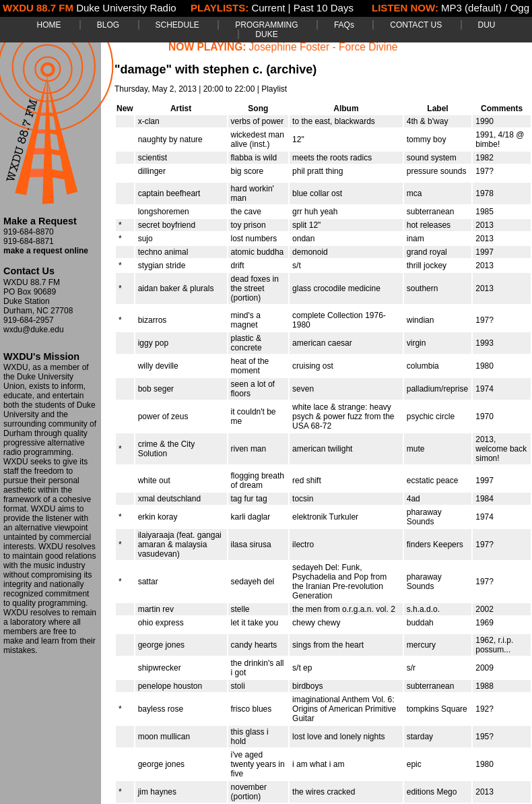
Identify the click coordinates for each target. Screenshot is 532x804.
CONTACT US (416, 25)
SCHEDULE (177, 25)
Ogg (520, 8)
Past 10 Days (324, 8)
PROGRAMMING (266, 25)
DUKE (266, 34)
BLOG (108, 25)
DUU (487, 25)
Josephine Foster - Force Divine (324, 47)
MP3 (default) (471, 8)
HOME (48, 25)
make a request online (46, 251)
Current (268, 8)
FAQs (344, 25)
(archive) (291, 69)
